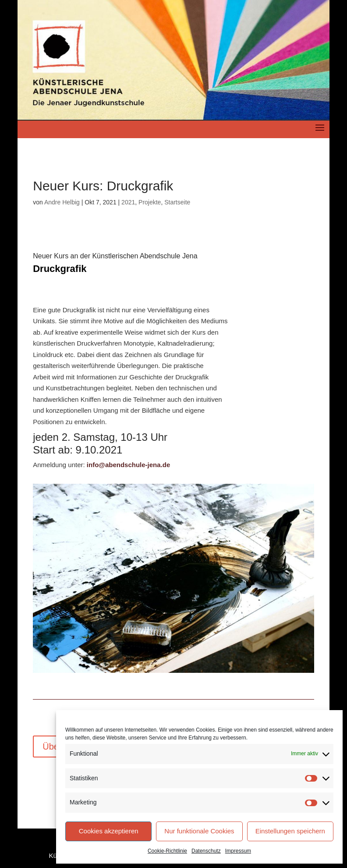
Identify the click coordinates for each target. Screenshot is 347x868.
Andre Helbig (62, 202)
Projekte (150, 202)
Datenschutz (206, 851)
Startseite (177, 202)
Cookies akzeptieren (109, 831)
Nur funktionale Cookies (199, 831)
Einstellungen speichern (290, 831)
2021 (128, 202)
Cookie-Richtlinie (167, 851)
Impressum (238, 851)
